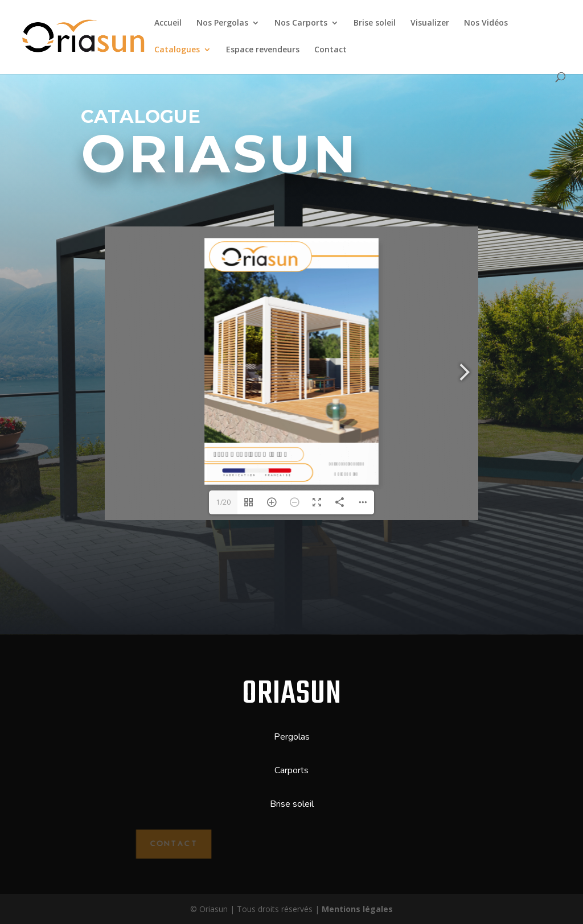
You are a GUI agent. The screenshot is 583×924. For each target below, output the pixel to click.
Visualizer (430, 23)
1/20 (223, 502)
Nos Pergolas (222, 23)
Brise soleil (375, 23)
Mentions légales (357, 909)
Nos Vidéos (486, 23)
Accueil (168, 23)
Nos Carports (301, 23)
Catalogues (177, 50)
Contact (330, 50)
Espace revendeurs (263, 50)
